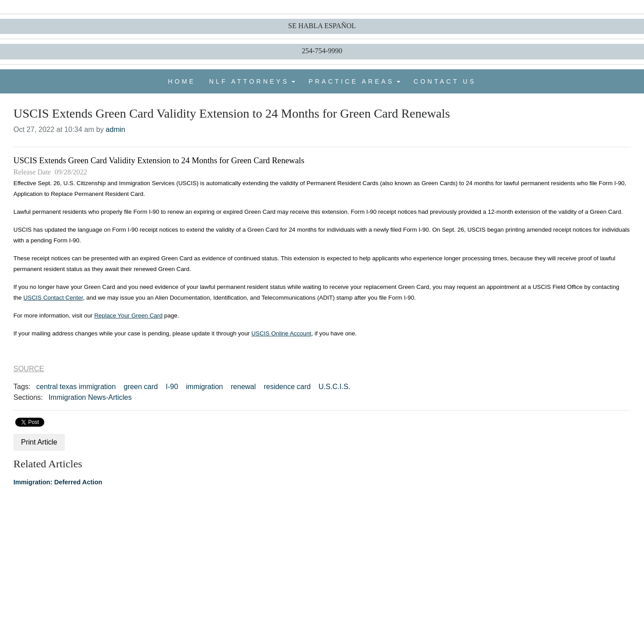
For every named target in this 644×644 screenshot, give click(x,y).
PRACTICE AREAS (351, 81)
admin (115, 129)
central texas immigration (76, 387)
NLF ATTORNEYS (249, 81)
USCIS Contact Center (53, 298)
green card (141, 387)
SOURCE (29, 369)
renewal (243, 387)
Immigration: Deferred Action (58, 482)
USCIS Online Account (281, 333)
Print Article (39, 442)
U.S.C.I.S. (334, 387)
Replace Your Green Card (129, 316)
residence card (287, 387)
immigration (205, 387)
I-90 (172, 387)
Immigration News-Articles (90, 397)
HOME (182, 81)
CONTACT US (445, 81)
